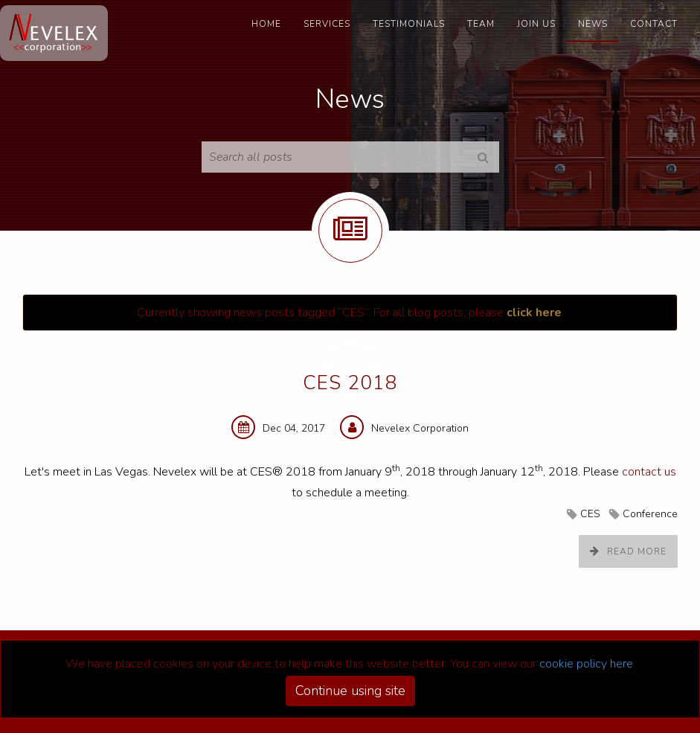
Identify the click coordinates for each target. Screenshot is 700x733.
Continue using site (350, 691)
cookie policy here (586, 664)
